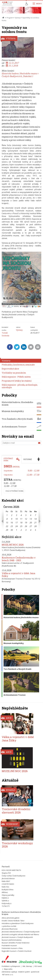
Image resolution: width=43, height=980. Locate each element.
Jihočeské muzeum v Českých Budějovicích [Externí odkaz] (17, 937)
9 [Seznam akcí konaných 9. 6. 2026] (12, 519)
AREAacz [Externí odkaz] (5, 892)
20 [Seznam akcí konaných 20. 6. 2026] (31, 523)
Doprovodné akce (10, 369)
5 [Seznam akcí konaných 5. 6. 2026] (26, 515)
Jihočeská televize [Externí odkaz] (8, 878)
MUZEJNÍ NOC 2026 (13, 545)
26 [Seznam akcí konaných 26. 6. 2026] (26, 526)
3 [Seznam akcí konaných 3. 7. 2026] (26, 530)
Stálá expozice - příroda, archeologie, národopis (20, 386)
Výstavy (18, 18)
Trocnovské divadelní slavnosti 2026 (16, 811)
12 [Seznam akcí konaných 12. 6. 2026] (26, 519)
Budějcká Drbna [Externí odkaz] (8, 890)
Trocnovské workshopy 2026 (17, 845)
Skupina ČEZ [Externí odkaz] (6, 873)
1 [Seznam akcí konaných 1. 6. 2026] (7, 515)
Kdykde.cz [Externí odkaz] (5, 898)
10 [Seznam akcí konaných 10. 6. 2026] (17, 519)
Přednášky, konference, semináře (18, 365)
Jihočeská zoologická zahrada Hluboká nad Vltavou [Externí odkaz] (20, 934)
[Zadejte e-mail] (21, 443)
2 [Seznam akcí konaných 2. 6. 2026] (12, 515)
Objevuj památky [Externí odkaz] (8, 895)
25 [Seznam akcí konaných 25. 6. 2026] (21, 526)
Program (10, 18)
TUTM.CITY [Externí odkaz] (6, 906)
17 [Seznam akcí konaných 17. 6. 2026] (17, 523)
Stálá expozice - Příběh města (16, 377)
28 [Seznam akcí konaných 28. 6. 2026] (35, 526)
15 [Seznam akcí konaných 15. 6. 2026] (7, 523)
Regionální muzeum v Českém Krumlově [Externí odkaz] (17, 951)
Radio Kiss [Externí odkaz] (5, 887)
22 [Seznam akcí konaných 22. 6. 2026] (7, 526)
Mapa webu (8, 969)
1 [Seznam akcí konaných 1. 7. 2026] (17, 530)
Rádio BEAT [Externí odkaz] (6, 881)
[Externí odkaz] (9, 960)
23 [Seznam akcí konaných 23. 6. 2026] (12, 526)
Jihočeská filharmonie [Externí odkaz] (10, 929)
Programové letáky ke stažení (17, 381)
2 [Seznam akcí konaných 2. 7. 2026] (21, 530)
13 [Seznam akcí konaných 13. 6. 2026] (31, 519)
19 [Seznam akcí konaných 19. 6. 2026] (26, 523)
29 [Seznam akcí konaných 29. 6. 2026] (7, 530)
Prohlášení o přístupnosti (11, 966)
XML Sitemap (27, 966)
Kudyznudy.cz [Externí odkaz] (7, 903)
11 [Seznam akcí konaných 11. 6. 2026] (21, 519)
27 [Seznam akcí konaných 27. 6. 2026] (31, 526)
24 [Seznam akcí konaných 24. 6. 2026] (17, 526)
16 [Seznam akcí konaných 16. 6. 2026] (12, 523)
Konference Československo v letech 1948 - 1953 (19, 559)
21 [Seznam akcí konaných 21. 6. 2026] (35, 523)
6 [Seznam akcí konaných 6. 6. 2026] (31, 515)
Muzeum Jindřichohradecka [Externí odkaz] (12, 940)
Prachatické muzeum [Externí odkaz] (9, 946)
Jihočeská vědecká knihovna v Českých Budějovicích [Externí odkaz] (21, 932)
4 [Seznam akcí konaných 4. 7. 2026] (31, 530)
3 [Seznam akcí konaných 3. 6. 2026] (17, 515)
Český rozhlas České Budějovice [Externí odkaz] (14, 876)
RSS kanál (38, 966)
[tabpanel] (21, 479)
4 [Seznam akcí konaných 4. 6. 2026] (21, 515)
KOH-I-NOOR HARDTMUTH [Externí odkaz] (11, 870)
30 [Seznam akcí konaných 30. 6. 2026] (12, 530)
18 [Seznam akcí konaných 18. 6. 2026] (21, 523)
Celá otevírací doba (14, 491)
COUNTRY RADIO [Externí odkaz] (8, 884)
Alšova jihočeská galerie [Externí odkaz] (11, 918)
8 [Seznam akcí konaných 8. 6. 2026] (7, 519)
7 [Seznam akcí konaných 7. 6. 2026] (35, 515)
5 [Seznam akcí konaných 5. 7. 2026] (35, 530)
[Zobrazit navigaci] (37, 4)
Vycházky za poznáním (14, 373)
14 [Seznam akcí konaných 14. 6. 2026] (35, 519)
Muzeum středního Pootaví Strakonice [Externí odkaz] (16, 943)
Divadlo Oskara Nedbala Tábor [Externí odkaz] (13, 921)
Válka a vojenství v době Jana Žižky (18, 575)
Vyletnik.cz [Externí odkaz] (5, 901)
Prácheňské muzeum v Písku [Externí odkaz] (12, 948)
